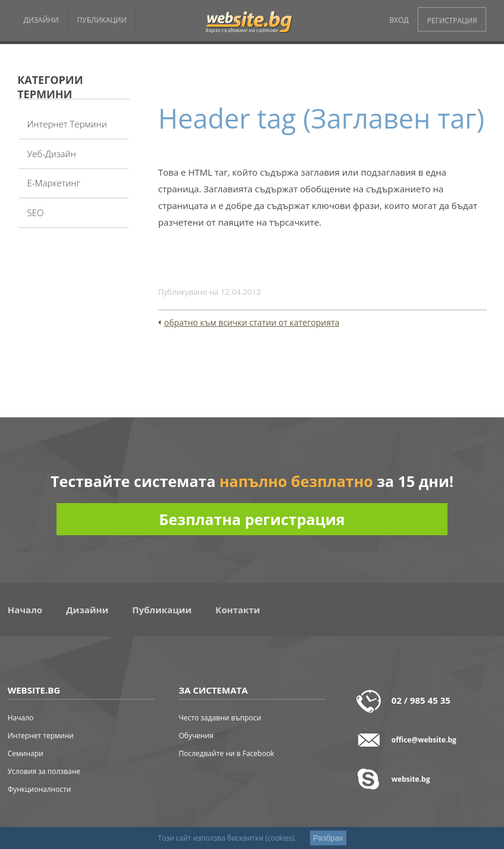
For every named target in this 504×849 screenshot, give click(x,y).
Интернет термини (67, 124)
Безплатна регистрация (252, 519)
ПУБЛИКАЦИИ (102, 20)
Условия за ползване (44, 771)
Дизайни (87, 610)
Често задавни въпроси (220, 718)
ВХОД (399, 20)
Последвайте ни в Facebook (226, 753)
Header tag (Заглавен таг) (321, 118)
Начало (25, 610)
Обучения (196, 736)
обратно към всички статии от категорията (252, 322)
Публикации (162, 610)
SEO (35, 213)
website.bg (411, 779)
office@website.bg (424, 740)
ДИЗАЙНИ (41, 20)
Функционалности (40, 789)
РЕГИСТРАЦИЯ (452, 21)
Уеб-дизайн (51, 154)
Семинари (26, 753)
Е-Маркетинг (53, 183)
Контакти (238, 610)
